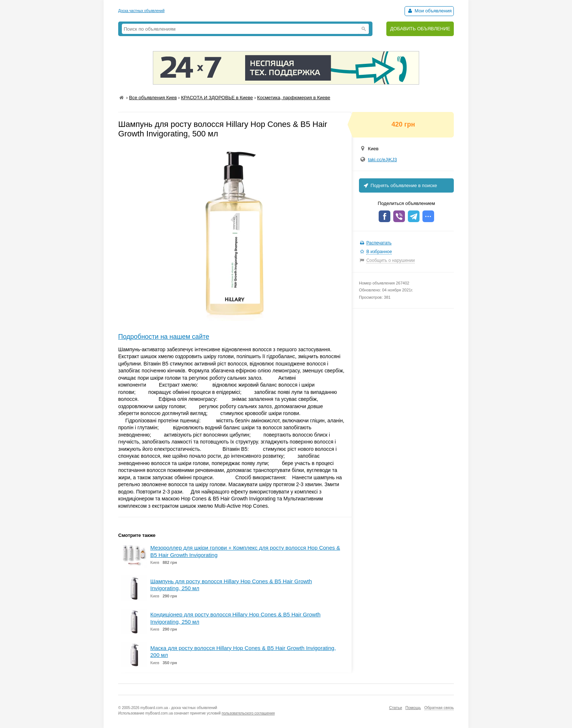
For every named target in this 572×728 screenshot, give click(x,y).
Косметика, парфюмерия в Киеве (294, 98)
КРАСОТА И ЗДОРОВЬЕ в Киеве (217, 98)
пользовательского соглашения (248, 713)
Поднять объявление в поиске (400, 185)
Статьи (395, 708)
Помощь (413, 708)
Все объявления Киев (153, 98)
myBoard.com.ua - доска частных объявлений (179, 708)
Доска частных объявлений (141, 11)
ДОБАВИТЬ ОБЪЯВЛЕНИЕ (420, 29)
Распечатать (379, 243)
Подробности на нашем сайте (164, 337)
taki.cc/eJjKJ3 (382, 160)
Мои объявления (429, 11)
